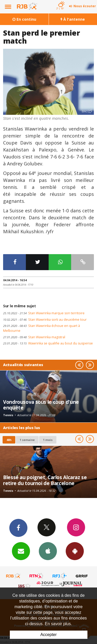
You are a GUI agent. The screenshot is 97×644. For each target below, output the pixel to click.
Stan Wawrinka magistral (34, 337)
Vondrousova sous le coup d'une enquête (41, 405)
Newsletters (21, 551)
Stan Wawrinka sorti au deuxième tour (45, 320)
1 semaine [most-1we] (27, 440)
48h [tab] (9, 440)
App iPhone (48, 551)
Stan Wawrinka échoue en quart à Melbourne (42, 328)
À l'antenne (73, 19)
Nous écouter (85, 6)
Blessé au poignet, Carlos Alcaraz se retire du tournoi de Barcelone (45, 480)
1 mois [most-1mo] (48, 440)
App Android (75, 551)
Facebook (18, 528)
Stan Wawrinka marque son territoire (44, 313)
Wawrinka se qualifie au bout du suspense (48, 343)
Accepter (48, 635)
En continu (24, 19)
